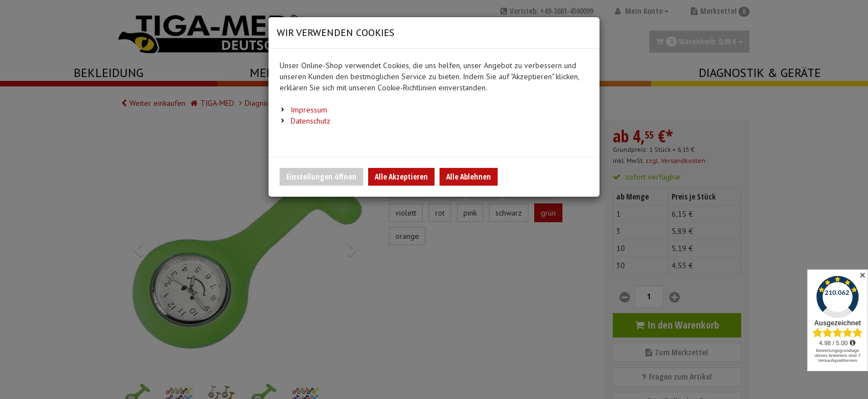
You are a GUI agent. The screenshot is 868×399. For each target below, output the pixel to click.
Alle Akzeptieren (401, 177)
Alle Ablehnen (469, 177)
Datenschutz (311, 121)
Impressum (309, 110)
